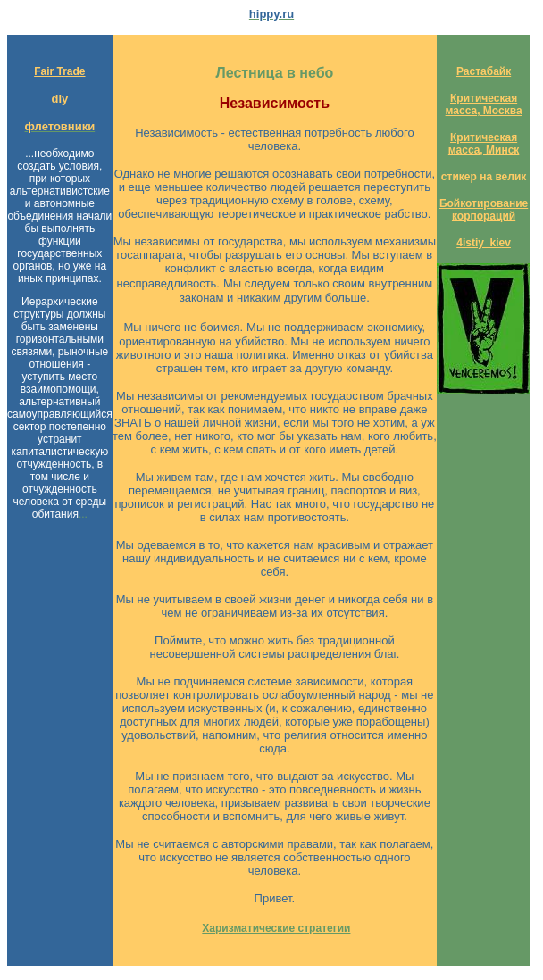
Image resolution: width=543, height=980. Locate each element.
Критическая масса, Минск (484, 144)
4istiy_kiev (484, 243)
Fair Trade (59, 71)
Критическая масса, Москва (484, 104)
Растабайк (484, 71)
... (83, 514)
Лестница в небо (274, 73)
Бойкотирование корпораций (484, 210)
